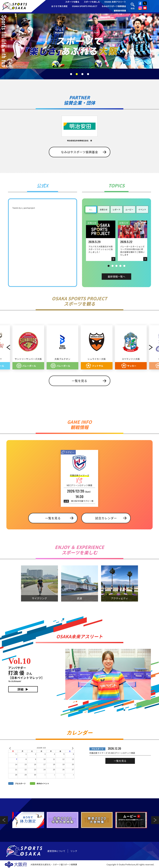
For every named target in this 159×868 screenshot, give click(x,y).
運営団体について (56, 851)
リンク (74, 851)
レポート (116, 209)
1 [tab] (71, 74)
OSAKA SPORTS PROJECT (85, 6)
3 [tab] (82, 74)
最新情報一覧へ (117, 276)
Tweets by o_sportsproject (24, 208)
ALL (91, 209)
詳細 (20, 689)
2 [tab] (77, 74)
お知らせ (104, 209)
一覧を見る (80, 381)
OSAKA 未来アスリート (115, 2)
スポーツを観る (72, 2)
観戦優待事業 (120, 11)
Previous (6, 347)
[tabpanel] (79, 41)
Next (154, 347)
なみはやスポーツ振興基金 (114, 6)
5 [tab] (124, 266)
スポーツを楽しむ (92, 2)
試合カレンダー (106, 518)
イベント (142, 209)
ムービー (129, 209)
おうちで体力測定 (60, 6)
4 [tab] (88, 74)
